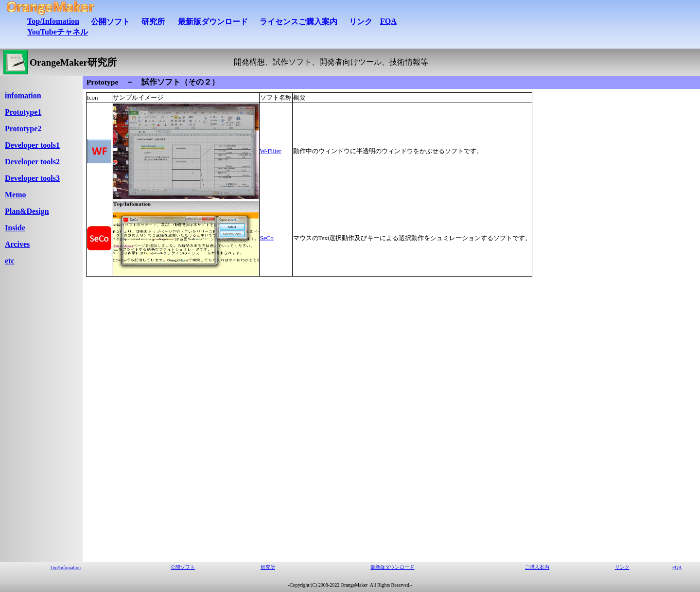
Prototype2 (23, 129)
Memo (16, 195)
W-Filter (271, 151)
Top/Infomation (53, 21)
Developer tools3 (32, 178)
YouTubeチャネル (58, 32)
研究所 (153, 22)
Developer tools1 (32, 145)
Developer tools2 (32, 162)
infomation (23, 96)
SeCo (267, 238)
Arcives (17, 244)
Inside (15, 228)
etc (10, 261)
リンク (361, 22)
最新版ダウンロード (213, 22)
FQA (388, 21)
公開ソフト (110, 22)
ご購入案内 (537, 567)
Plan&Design (27, 211)
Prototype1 (23, 112)
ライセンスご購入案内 (298, 22)
